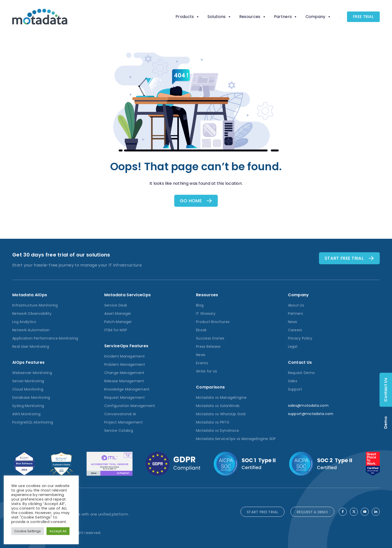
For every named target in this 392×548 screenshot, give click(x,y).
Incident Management (125, 356)
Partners (286, 17)
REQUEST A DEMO (312, 512)
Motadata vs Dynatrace (217, 430)
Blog (200, 305)
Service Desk (116, 305)
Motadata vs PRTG (213, 422)
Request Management (124, 397)
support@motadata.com (311, 414)
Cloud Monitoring (28, 389)
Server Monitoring (28, 381)
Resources (253, 17)
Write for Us (207, 371)
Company (318, 17)
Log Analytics (24, 322)
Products (187, 17)
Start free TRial (344, 258)
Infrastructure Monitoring (35, 305)
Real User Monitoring (31, 346)
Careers (295, 330)
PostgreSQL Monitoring (33, 422)
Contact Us (386, 390)
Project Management (123, 422)
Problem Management (125, 364)
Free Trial (363, 17)
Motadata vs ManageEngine (221, 397)
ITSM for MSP (116, 330)
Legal (293, 346)
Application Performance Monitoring (45, 338)
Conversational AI (120, 414)
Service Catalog (119, 430)
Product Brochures (213, 322)
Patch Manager (118, 322)
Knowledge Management (127, 389)
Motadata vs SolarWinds (218, 406)
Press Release (208, 346)
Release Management (124, 381)
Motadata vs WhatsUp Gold (221, 414)
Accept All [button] (58, 531)
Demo (386, 422)
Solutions (219, 17)
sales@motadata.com (308, 405)
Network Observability (32, 313)
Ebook (201, 330)
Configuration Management (130, 406)
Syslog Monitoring (28, 406)
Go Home (191, 201)
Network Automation (31, 330)
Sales (293, 381)
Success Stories (210, 338)
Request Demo (301, 373)
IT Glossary (206, 313)
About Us (296, 305)
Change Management (124, 373)
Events (202, 363)
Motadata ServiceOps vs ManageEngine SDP (236, 439)
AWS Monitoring (26, 414)
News (201, 355)
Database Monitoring (31, 397)
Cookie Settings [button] (28, 531)
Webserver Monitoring (32, 373)
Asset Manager (118, 313)
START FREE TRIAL (262, 512)
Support (295, 389)
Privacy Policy (300, 338)
